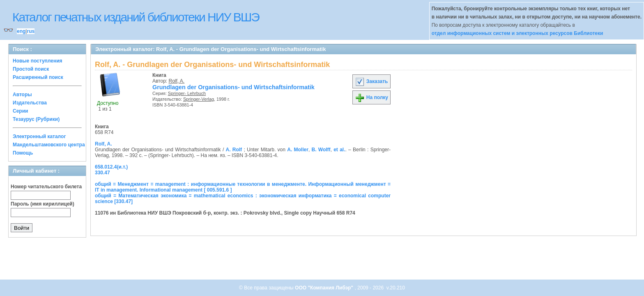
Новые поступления (38, 61)
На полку (371, 97)
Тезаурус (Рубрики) (36, 119)
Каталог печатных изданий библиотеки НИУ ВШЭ (136, 17)
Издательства (30, 103)
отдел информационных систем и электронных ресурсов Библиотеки (517, 33)
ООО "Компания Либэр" (325, 288)
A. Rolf (234, 150)
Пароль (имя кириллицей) (43, 204)
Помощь (23, 153)
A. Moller (298, 150)
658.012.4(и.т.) (111, 167)
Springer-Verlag (199, 99)
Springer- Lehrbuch (187, 93)
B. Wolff (321, 150)
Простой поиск (31, 69)
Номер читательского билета (46, 187)
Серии (20, 111)
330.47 (102, 173)
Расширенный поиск (38, 77)
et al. (339, 150)
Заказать (371, 81)
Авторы (22, 95)
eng (21, 31)
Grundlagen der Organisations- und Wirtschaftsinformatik (233, 87)
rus (31, 31)
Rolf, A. (177, 81)
